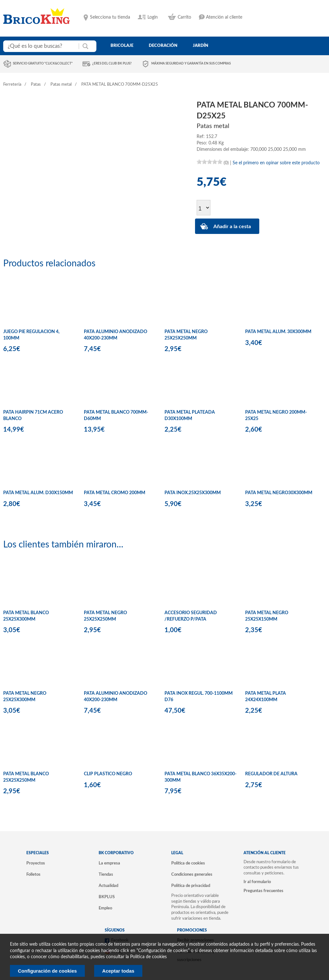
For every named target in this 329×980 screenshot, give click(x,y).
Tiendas (106, 874)
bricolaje (122, 46)
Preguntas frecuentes (263, 891)
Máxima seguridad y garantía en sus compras (191, 64)
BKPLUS (107, 897)
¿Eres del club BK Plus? (112, 64)
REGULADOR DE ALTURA (271, 774)
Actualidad (108, 886)
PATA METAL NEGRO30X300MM (279, 493)
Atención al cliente (224, 17)
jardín (200, 46)
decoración (163, 46)
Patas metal (61, 85)
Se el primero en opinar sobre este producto (276, 163)
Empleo (105, 908)
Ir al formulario (257, 882)
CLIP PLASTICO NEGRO (108, 774)
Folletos (33, 874)
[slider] (209, 162)
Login (153, 17)
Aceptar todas (118, 971)
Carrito (184, 17)
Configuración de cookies (47, 971)
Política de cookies (188, 863)
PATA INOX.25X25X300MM (193, 493)
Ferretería (12, 85)
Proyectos (36, 863)
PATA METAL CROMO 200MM (115, 493)
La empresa (109, 863)
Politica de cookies (148, 957)
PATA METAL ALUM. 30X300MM (278, 332)
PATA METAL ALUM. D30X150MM (38, 493)
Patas (36, 85)
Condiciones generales (192, 874)
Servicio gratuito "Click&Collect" (43, 64)
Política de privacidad (191, 886)
